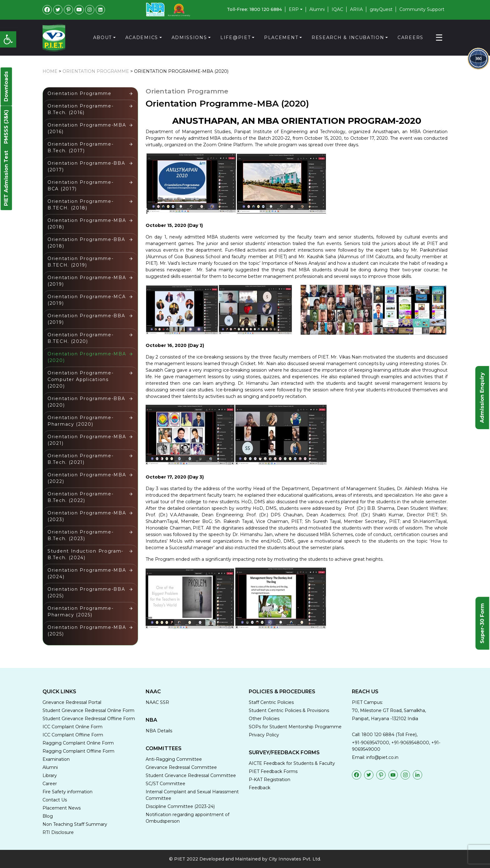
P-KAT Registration (270, 780)
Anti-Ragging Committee (174, 759)
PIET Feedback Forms (273, 771)
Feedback (260, 788)
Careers (410, 38)
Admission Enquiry (482, 398)
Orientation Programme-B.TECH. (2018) (80, 205)
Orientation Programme (96, 71)
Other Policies (264, 719)
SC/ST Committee (165, 784)
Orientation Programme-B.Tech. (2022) (80, 497)
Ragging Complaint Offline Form (78, 751)
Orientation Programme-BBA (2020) (87, 402)
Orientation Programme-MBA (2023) (88, 516)
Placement (281, 38)
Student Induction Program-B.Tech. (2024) (85, 554)
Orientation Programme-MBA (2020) (181, 71)
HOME (50, 71)
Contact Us (55, 800)
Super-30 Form (482, 623)
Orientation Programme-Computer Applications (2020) (80, 379)
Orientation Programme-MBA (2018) (88, 224)
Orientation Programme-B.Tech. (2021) (80, 459)
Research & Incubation (348, 38)
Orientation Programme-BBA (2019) (87, 319)
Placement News (62, 808)
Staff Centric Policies (271, 702)
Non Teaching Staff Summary (75, 824)
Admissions (189, 38)
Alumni (317, 9)
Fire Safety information (67, 792)
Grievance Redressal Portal (72, 702)
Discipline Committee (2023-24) (180, 806)
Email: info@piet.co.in (375, 757)
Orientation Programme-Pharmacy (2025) (80, 612)
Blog (48, 816)
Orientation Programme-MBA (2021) (88, 440)
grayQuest (381, 9)
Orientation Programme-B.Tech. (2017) (80, 147)
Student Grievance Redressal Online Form (88, 710)
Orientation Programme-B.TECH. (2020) (80, 338)
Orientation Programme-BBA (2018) (87, 243)
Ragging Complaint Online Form (78, 743)
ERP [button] (294, 10)
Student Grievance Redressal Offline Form (89, 719)
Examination (56, 759)
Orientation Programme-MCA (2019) (87, 300)
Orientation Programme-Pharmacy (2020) (80, 421)
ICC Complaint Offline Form (73, 735)
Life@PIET (235, 38)
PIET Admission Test (6, 178)
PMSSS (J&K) (6, 127)
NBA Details (159, 731)
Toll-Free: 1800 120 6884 (254, 9)
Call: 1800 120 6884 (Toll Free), (385, 735)
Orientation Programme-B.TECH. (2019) (80, 262)
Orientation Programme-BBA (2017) (87, 166)
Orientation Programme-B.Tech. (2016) (80, 109)
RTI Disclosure (58, 832)
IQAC (337, 9)
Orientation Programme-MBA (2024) (88, 573)
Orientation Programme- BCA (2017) (81, 186)
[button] (8, 39)
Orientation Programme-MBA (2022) (88, 478)
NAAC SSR (157, 702)
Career (50, 784)
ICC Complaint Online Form (72, 727)
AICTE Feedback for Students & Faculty (292, 763)
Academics (142, 38)
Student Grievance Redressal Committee (191, 775)
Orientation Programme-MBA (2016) (88, 128)
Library (50, 775)
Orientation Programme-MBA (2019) (88, 281)
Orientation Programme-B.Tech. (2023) (80, 535)
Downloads (6, 86)
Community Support (422, 9)
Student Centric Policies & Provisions (289, 710)
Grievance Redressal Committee (181, 767)
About (103, 38)
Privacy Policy (264, 735)
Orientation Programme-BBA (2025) (87, 592)
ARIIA (356, 9)
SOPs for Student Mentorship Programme (295, 727)
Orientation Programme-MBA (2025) (88, 631)
